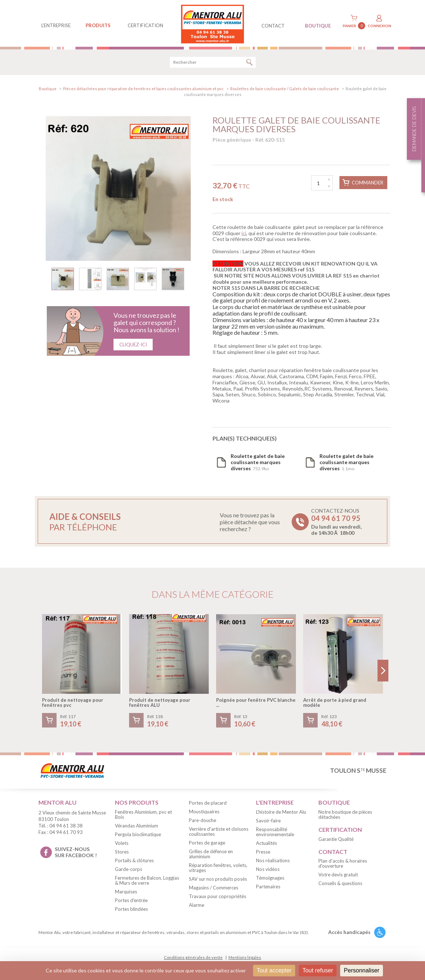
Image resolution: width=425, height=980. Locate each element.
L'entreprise (56, 25)
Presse (263, 853)
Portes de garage (207, 844)
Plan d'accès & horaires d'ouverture (343, 865)
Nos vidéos (268, 870)
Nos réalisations (273, 862)
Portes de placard (208, 804)
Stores (122, 853)
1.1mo (346, 463)
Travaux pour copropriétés (218, 897)
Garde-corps (129, 870)
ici (244, 234)
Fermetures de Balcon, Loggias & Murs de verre (147, 881)
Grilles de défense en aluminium (211, 855)
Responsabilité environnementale (275, 833)
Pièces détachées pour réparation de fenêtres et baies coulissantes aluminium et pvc (143, 90)
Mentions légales (245, 958)
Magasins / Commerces (214, 889)
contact (273, 26)
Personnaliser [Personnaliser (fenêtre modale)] (362, 970)
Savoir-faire (268, 822)
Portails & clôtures (134, 862)
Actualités (267, 844)
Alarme (197, 906)
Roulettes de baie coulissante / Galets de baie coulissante (285, 90)
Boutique (48, 90)
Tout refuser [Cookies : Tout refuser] (318, 970)
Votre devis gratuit (338, 876)
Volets (122, 844)
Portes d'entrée (131, 901)
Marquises (126, 893)
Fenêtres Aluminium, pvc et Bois (143, 816)
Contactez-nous (336, 523)
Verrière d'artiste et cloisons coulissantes (219, 833)
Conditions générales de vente (193, 958)
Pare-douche (203, 821)
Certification (145, 25)
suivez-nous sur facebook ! (76, 853)
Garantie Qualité (336, 840)
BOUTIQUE (318, 26)
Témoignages (270, 879)
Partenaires (268, 888)
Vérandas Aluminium (137, 827)
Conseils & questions (340, 885)
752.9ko (258, 463)
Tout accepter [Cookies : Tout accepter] (274, 970)
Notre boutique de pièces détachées (345, 816)
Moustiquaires (204, 813)
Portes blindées (131, 910)
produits (98, 25)
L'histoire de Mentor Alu (281, 813)
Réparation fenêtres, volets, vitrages (218, 869)
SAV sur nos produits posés (218, 880)
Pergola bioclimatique (138, 835)
